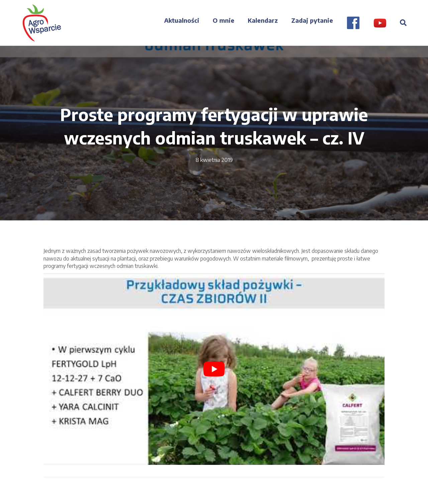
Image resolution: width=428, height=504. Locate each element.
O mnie (224, 20)
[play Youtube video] (214, 369)
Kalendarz (263, 20)
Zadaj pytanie (312, 20)
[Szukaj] (400, 23)
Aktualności (182, 20)
